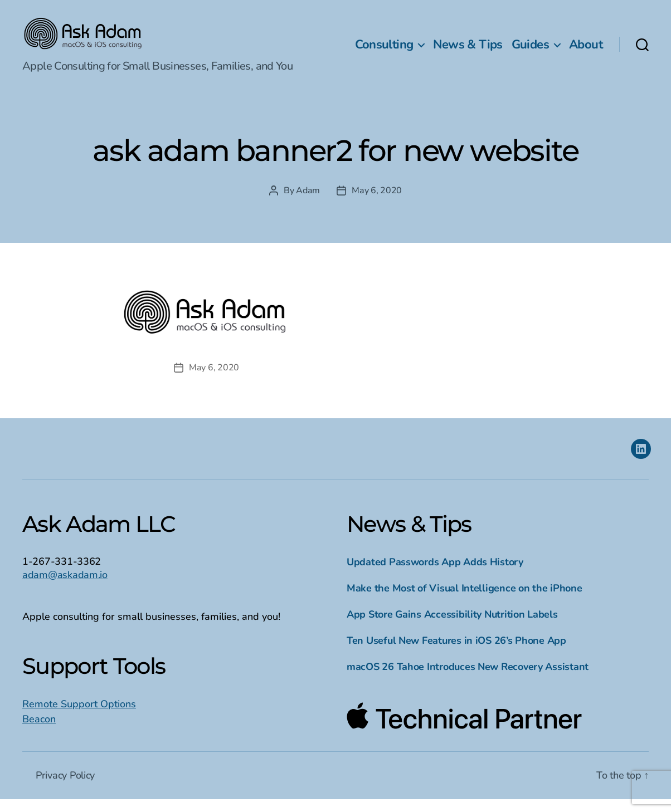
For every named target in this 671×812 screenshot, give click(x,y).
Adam (308, 204)
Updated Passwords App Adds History (435, 575)
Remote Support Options (79, 717)
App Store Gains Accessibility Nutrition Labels (452, 627)
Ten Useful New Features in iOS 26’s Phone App (456, 653)
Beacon (39, 732)
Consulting (384, 51)
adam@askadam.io (65, 588)
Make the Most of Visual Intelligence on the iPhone (465, 601)
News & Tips (468, 51)
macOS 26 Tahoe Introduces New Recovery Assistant (468, 679)
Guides (530, 51)
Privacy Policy (65, 788)
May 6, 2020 (377, 204)
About (586, 51)
